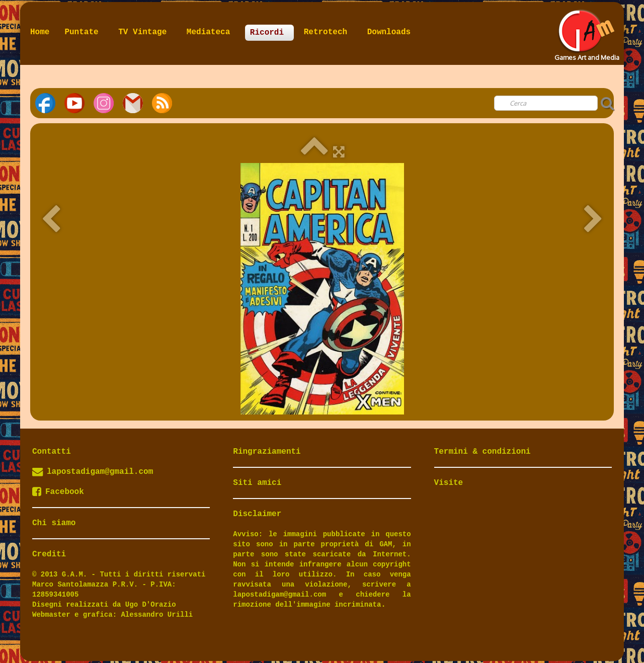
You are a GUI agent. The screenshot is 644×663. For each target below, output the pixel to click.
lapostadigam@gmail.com (100, 472)
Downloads (389, 32)
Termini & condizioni (482, 452)
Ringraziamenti (267, 452)
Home (40, 32)
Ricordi (269, 33)
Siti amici (257, 483)
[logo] (586, 32)
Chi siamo (54, 523)
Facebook (58, 492)
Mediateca (211, 32)
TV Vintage (145, 32)
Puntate (84, 32)
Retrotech (328, 32)
